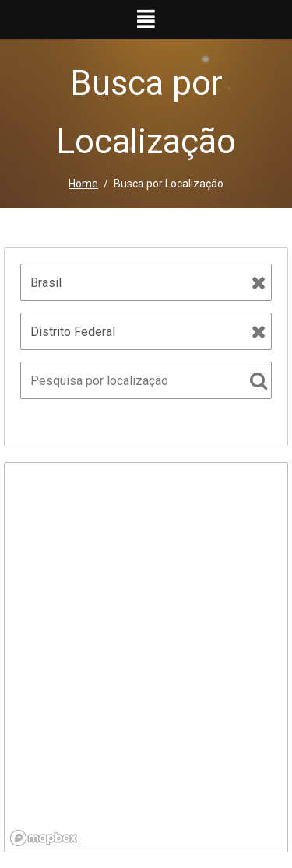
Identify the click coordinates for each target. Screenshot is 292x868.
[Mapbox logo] (44, 838)
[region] (146, 657)
